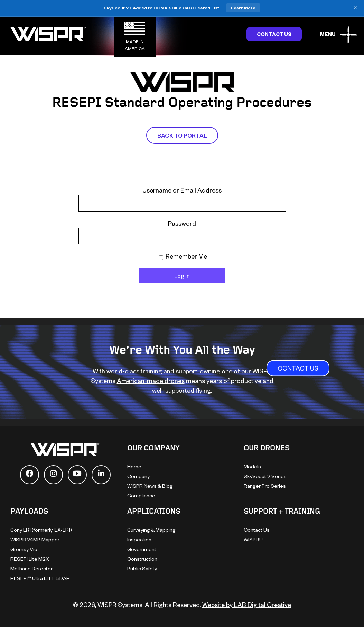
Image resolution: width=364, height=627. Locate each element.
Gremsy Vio (24, 549)
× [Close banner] (355, 8)
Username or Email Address (182, 190)
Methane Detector (31, 568)
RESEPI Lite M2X (30, 559)
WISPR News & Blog (150, 486)
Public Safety (142, 568)
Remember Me (183, 256)
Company (138, 476)
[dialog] (286, 505)
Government (142, 549)
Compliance (141, 495)
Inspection (139, 539)
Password (182, 223)
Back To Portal (182, 135)
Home (134, 466)
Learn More (243, 8)
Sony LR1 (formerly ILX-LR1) (41, 530)
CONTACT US (298, 368)
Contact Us (274, 34)
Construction (142, 559)
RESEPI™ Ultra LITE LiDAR (40, 578)
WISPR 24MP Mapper (35, 539)
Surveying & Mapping (151, 530)
